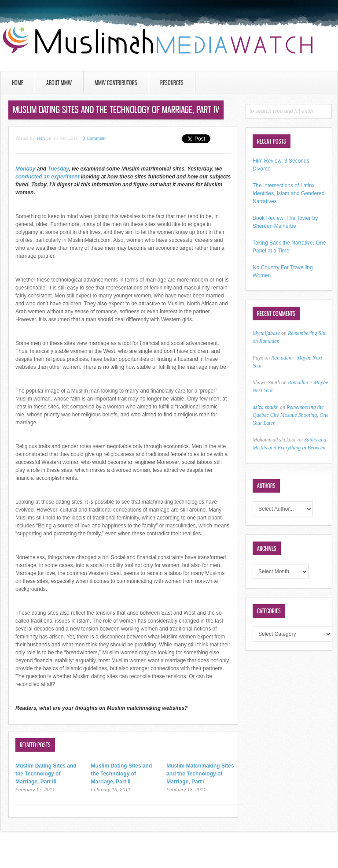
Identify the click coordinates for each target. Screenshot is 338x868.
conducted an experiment (48, 177)
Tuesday (58, 169)
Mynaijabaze (266, 333)
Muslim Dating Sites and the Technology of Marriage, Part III (46, 774)
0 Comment (94, 138)
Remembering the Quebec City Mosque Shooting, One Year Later (290, 415)
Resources (172, 83)
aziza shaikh (266, 407)
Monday (26, 169)
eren (41, 138)
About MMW (59, 83)
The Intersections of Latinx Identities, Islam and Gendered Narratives (288, 193)
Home (18, 83)
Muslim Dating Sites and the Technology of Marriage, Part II (122, 774)
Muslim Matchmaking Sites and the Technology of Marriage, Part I (200, 774)
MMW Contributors (116, 83)
